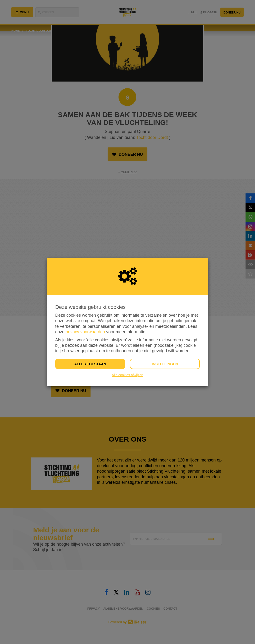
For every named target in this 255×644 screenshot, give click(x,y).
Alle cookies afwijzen (128, 375)
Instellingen (165, 364)
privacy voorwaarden (85, 332)
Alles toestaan (90, 364)
